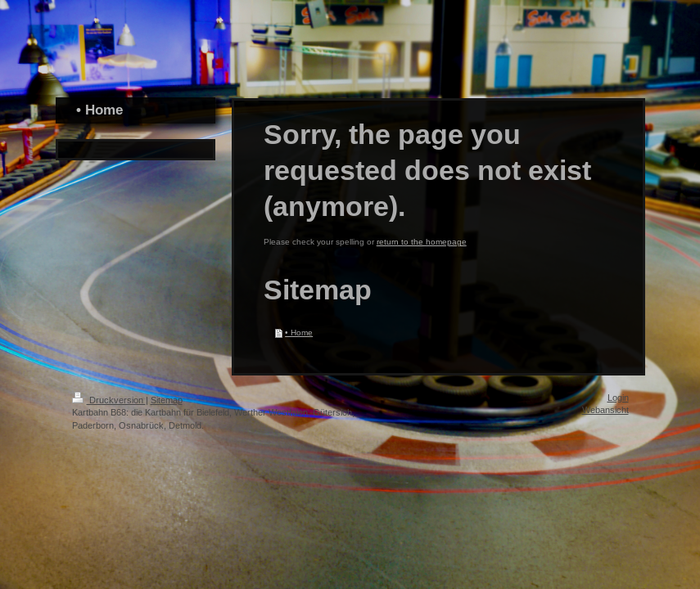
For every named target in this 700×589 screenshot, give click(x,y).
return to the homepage (422, 242)
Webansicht (605, 410)
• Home (299, 333)
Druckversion (109, 400)
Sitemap (167, 400)
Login (618, 398)
